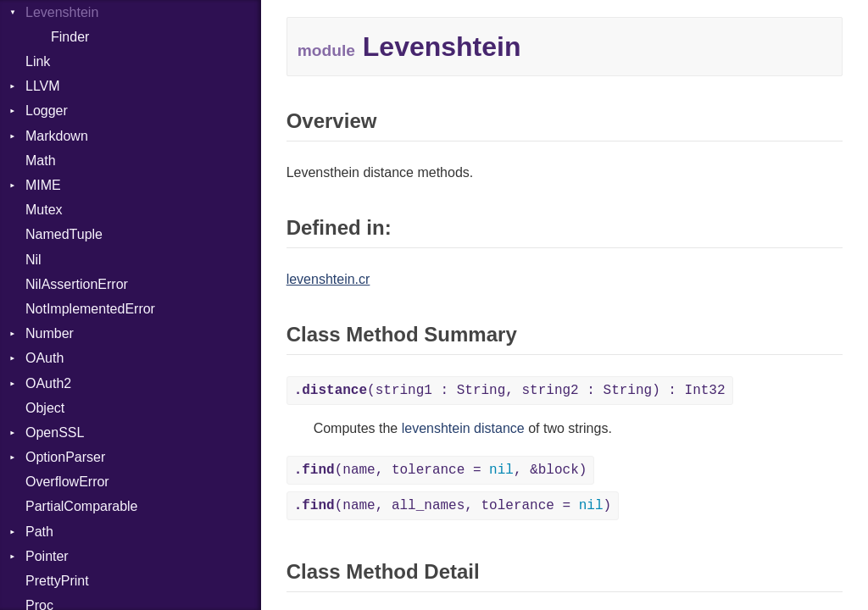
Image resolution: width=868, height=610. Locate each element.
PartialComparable (82, 506)
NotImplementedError (90, 309)
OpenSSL (55, 433)
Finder (70, 37)
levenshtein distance (463, 428)
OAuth (45, 358)
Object (45, 408)
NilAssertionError (77, 284)
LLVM (43, 86)
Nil (33, 260)
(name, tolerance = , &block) (441, 470)
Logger (47, 111)
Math (41, 161)
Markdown (57, 136)
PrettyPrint (57, 581)
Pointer (47, 556)
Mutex (44, 210)
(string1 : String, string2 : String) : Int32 (510, 391)
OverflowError (67, 482)
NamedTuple (64, 234)
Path (39, 532)
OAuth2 (48, 383)
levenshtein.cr (328, 279)
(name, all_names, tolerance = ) (453, 506)
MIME (43, 185)
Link (38, 61)
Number (50, 333)
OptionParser (65, 457)
